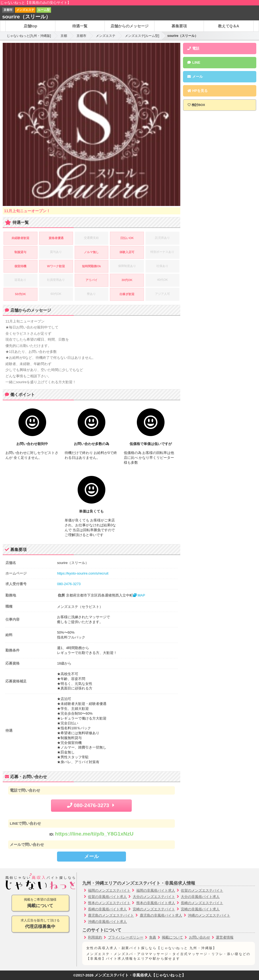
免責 (153, 937)
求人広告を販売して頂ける (40, 924)
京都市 (81, 36)
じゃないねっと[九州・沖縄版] (29, 36)
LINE (194, 62)
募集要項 (179, 26)
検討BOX (198, 105)
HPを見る (197, 91)
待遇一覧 (80, 26)
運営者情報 (225, 937)
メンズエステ (106, 36)
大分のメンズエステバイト (154, 897)
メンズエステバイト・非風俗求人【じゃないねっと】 (140, 975)
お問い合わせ (200, 937)
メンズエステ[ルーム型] (142, 36)
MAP (139, 595)
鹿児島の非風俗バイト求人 (161, 915)
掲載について (172, 937)
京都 (64, 36)
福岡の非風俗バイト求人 (156, 890)
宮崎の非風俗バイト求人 (200, 909)
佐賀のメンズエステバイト (202, 890)
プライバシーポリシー (126, 937)
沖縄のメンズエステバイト (209, 915)
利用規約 (95, 937)
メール (91, 856)
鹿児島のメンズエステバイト (111, 915)
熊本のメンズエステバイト (109, 903)
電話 (193, 48)
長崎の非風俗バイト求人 (107, 909)
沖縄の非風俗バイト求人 (107, 922)
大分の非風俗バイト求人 (200, 897)
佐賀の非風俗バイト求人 (107, 897)
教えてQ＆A (229, 26)
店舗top (30, 26)
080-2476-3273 (69, 584)
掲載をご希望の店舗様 (40, 903)
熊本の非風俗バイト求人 (156, 903)
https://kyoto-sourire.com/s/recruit (83, 573)
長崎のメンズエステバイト (202, 903)
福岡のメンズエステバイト (109, 890)
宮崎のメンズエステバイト (154, 909)
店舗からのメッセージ (129, 26)
